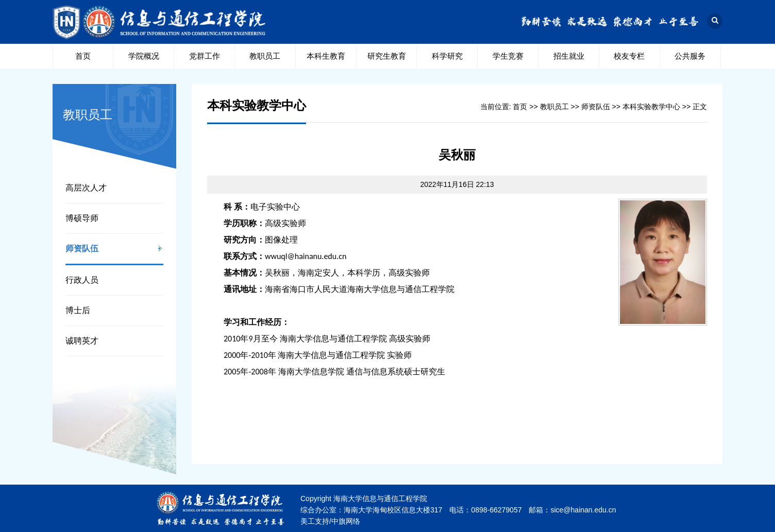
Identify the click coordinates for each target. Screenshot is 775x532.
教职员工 (265, 56)
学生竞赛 (508, 56)
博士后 (78, 310)
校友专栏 (629, 56)
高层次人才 (86, 188)
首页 (83, 56)
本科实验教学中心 (651, 107)
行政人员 (82, 280)
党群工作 (205, 56)
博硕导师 (82, 218)
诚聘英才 (82, 341)
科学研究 (447, 56)
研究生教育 (387, 56)
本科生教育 (326, 56)
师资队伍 (82, 248)
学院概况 (144, 56)
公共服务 (690, 56)
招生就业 (569, 56)
